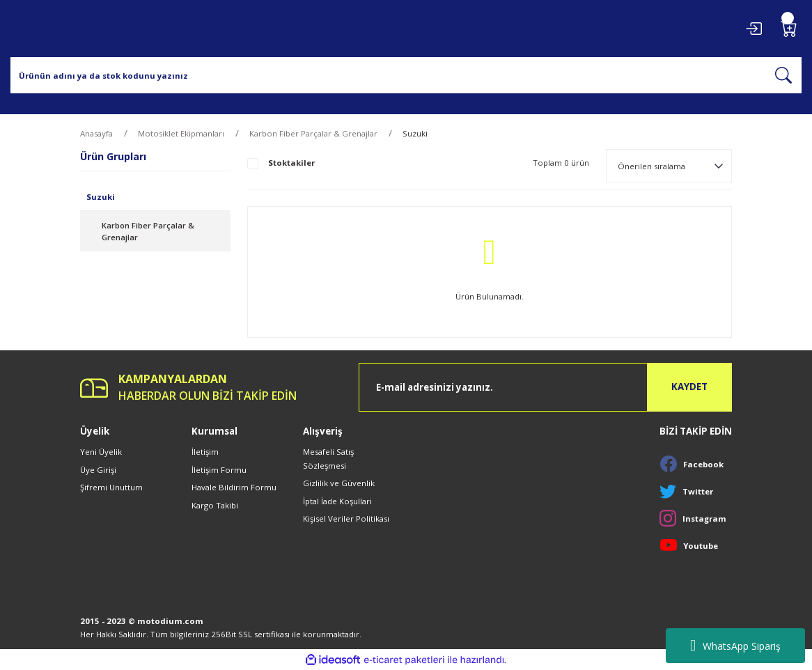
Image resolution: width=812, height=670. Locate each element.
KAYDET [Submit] (689, 387)
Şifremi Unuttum (111, 487)
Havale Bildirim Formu (234, 487)
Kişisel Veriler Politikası (346, 519)
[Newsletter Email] (545, 387)
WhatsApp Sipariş (735, 646)
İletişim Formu (219, 470)
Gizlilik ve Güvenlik (339, 483)
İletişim (205, 452)
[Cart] (789, 29)
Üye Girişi (98, 470)
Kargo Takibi (215, 505)
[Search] (406, 75)
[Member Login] (754, 29)
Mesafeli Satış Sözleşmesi (328, 458)
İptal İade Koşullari (337, 501)
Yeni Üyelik (101, 452)
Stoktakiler (291, 163)
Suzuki (415, 133)
